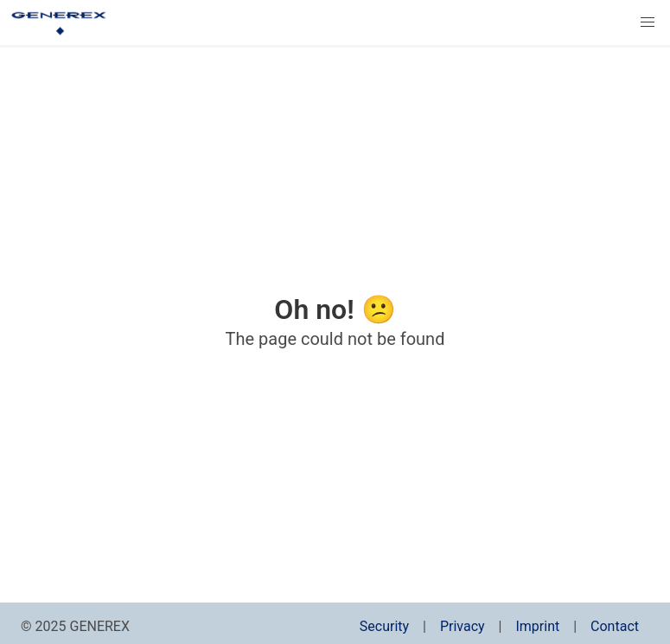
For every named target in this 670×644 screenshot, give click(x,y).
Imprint (537, 626)
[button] (648, 22)
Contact (615, 626)
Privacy (463, 626)
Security (384, 626)
